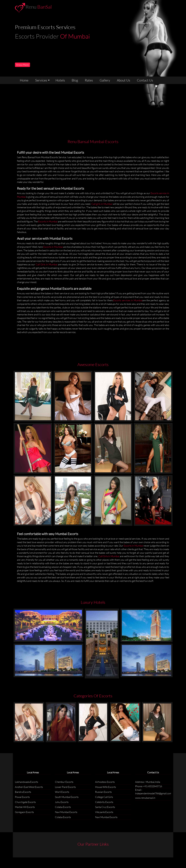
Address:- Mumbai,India (148, 782)
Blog (75, 80)
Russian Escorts (103, 792)
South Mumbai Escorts (67, 797)
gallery (105, 80)
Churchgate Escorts (25, 802)
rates (89, 80)
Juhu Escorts (62, 802)
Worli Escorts (62, 792)
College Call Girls (104, 797)
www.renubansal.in (145, 798)
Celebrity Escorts (104, 802)
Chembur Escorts (64, 782)
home (24, 80)
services (41, 80)
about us (123, 80)
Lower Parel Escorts (65, 787)
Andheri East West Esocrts (29, 787)
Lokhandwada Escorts (27, 782)
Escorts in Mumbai (48, 221)
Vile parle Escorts (104, 812)
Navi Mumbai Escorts (66, 812)
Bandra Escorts (23, 792)
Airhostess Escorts (105, 782)
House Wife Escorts (106, 787)
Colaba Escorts (63, 807)
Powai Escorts (22, 797)
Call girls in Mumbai (102, 204)
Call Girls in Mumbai (47, 264)
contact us (145, 80)
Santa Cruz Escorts (105, 807)
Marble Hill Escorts (25, 807)
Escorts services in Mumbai (128, 300)
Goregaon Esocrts (24, 812)
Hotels (60, 80)
